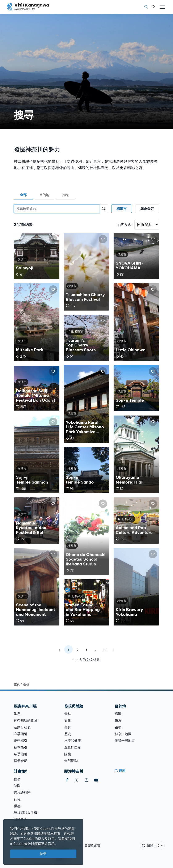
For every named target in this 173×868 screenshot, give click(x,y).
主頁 (17, 684)
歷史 (68, 734)
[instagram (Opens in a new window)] (86, 780)
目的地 (44, 195)
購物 (68, 754)
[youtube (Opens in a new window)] (96, 780)
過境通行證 (22, 792)
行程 (65, 195)
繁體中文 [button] (151, 846)
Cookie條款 (22, 844)
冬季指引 (21, 754)
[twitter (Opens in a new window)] (77, 780)
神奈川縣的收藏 (26, 720)
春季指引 (21, 734)
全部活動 (71, 761)
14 (105, 650)
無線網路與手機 (26, 813)
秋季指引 (21, 747)
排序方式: (124, 225)
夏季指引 (21, 741)
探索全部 (21, 761)
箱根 (118, 727)
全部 (23, 195)
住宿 (17, 779)
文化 (68, 720)
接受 (43, 854)
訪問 (17, 786)
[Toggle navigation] (162, 7)
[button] (153, 7)
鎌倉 (118, 720)
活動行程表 (22, 727)
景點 (68, 714)
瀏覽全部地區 (125, 741)
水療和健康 (73, 741)
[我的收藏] (153, 7)
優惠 (17, 806)
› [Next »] (114, 650)
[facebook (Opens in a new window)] (67, 780)
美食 (68, 727)
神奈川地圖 (123, 734)
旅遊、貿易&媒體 (87, 845)
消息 (17, 714)
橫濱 (118, 714)
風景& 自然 (73, 747)
